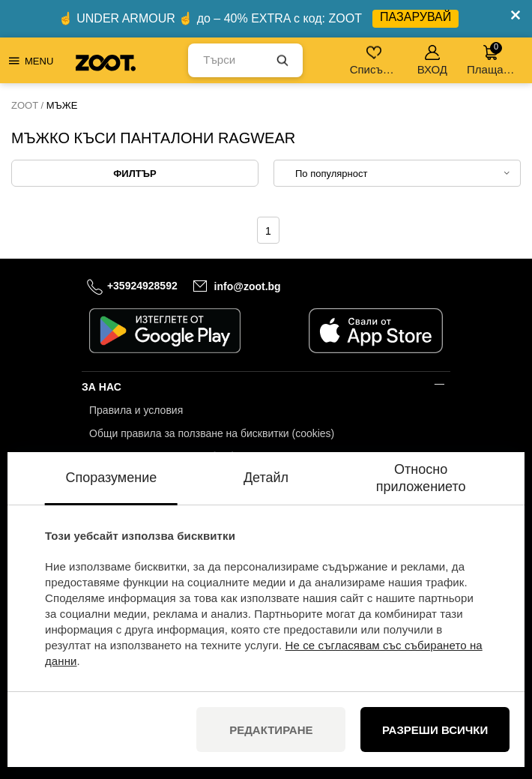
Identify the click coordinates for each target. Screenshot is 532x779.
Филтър (134, 174)
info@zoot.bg (248, 286)
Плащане (491, 59)
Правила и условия (136, 410)
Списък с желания (375, 60)
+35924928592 (142, 286)
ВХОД (432, 60)
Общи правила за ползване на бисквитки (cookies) (212, 433)
